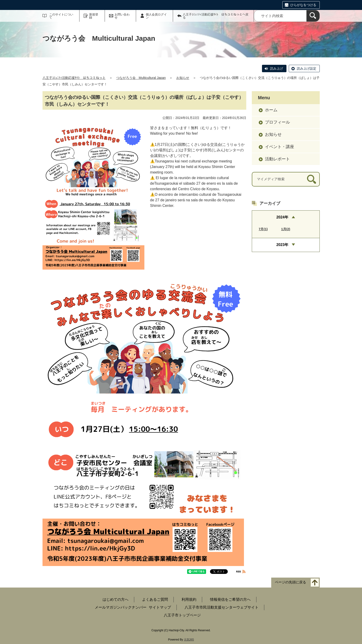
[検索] (313, 16)
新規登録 (94, 16)
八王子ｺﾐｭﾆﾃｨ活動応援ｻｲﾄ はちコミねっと (74, 78)
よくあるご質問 (155, 599)
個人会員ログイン (156, 16)
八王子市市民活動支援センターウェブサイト (222, 607)
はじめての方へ (116, 599)
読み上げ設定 (307, 68)
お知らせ (183, 78)
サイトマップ (160, 607)
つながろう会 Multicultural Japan (141, 78)
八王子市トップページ (182, 615)
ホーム (271, 110)
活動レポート (277, 159)
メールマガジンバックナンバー (121, 607)
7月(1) (263, 229)
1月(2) (286, 229)
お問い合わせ (122, 16)
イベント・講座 (280, 147)
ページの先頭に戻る (291, 582)
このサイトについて (61, 16)
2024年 (282, 217)
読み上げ (277, 68)
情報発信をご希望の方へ (230, 599)
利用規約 (189, 599)
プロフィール (277, 122)
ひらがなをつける (303, 5)
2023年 (282, 245)
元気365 (189, 640)
